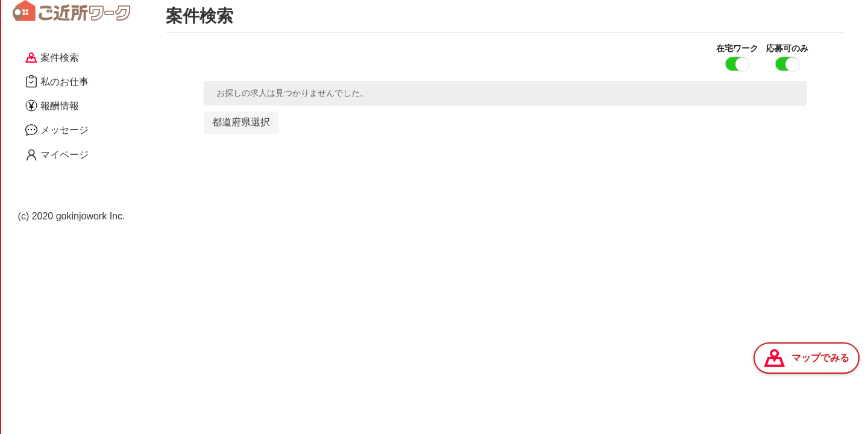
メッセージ (57, 130)
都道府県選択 (241, 122)
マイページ (57, 155)
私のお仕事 (57, 81)
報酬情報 (52, 105)
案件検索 (52, 58)
